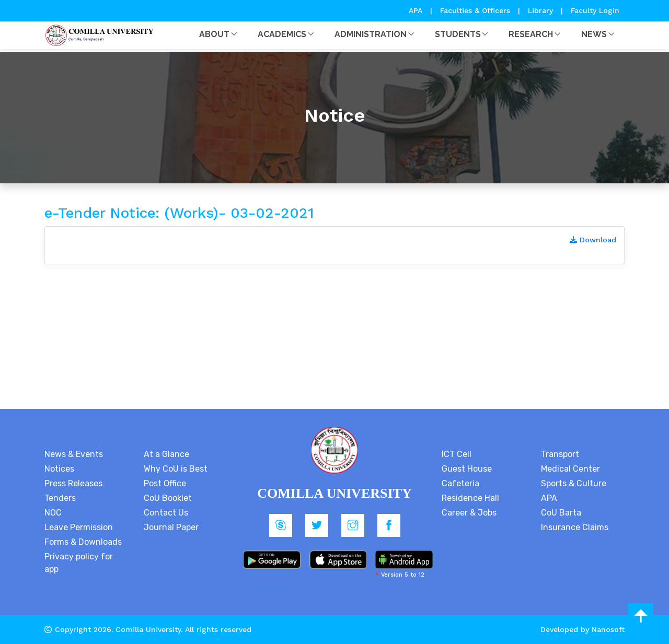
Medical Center (570, 469)
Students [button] (458, 34)
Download (593, 240)
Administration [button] (371, 34)
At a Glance (166, 454)
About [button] (214, 34)
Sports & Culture (574, 483)
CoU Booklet (168, 498)
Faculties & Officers (475, 10)
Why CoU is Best (176, 469)
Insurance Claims (575, 527)
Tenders (60, 498)
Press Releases (73, 483)
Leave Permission (79, 527)
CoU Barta (561, 513)
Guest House (467, 469)
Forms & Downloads (83, 542)
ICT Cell (457, 454)
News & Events (74, 454)
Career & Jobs (469, 513)
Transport (560, 454)
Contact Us (166, 513)
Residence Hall (470, 498)
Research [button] (531, 34)
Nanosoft (608, 629)
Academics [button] (282, 34)
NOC (53, 513)
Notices (59, 469)
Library (542, 10)
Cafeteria (460, 483)
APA (417, 10)
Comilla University (148, 629)
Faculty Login (595, 10)
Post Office (165, 483)
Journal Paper (171, 527)
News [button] (594, 34)
